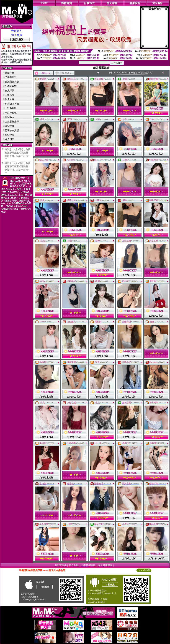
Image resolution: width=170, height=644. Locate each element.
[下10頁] (140, 73)
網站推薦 (10, 126)
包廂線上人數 (12, 104)
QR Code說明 (144, 570)
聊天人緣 (10, 99)
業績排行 (10, 73)
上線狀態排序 (12, 122)
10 (126, 73)
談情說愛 (10, 135)
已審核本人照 (12, 130)
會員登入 (17, 31)
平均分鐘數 (11, 86)
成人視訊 (10, 139)
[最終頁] (148, 73)
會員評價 (10, 90)
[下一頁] (132, 73)
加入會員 (17, 35)
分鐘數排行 (11, 77)
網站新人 (10, 117)
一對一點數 (11, 113)
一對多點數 (11, 108)
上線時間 (10, 95)
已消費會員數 (12, 82)
